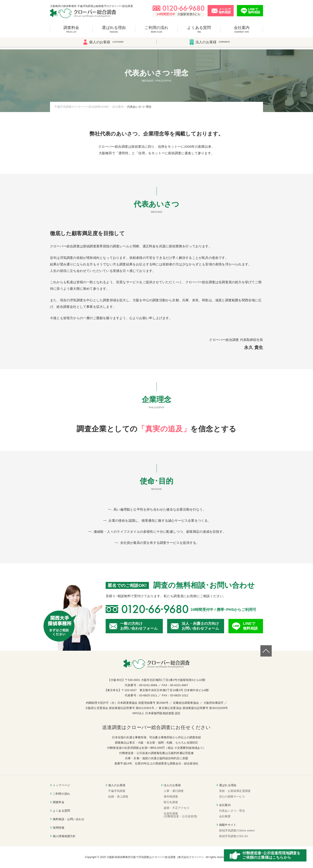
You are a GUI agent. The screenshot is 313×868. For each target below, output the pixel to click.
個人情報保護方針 (64, 836)
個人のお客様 (103, 44)
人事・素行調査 (174, 791)
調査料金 (71, 31)
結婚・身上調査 (118, 797)
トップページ (61, 785)
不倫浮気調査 (117, 791)
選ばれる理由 (114, 31)
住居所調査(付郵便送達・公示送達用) (180, 815)
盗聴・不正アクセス (177, 808)
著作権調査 (171, 797)
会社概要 (225, 816)
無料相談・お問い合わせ (69, 819)
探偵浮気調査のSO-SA (234, 836)
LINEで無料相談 (251, 626)
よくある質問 (199, 31)
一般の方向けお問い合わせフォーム (139, 626)
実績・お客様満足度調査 (235, 791)
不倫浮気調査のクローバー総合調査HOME (82, 107)
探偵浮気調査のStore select (237, 830)
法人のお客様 (210, 44)
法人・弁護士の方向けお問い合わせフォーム (200, 626)
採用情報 (59, 828)
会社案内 (242, 31)
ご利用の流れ (156, 31)
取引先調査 (171, 802)
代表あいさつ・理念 (232, 811)
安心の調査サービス (232, 797)
